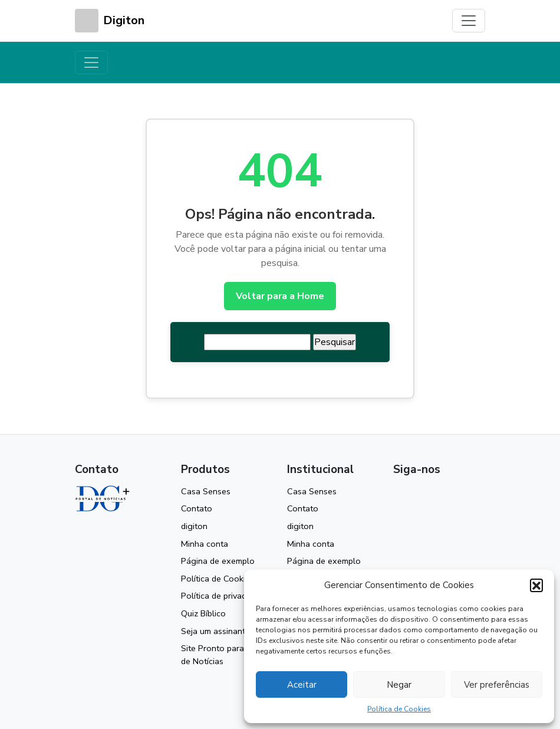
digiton (194, 526)
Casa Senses (206, 491)
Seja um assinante (215, 631)
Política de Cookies (399, 709)
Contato (197, 508)
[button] (536, 585)
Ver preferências (497, 685)
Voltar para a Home (280, 296)
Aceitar (302, 685)
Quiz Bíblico (203, 613)
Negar (399, 685)
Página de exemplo (218, 561)
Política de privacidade (224, 596)
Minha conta (205, 544)
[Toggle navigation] (469, 21)
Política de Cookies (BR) (227, 579)
